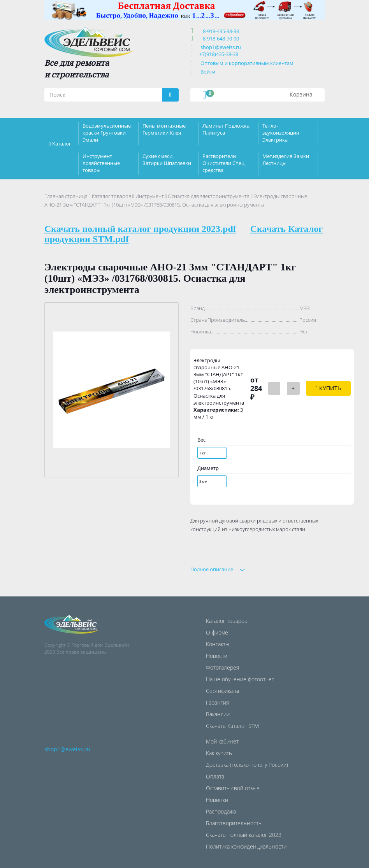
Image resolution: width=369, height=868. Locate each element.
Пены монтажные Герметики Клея (164, 129)
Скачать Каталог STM (232, 726)
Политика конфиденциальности (246, 846)
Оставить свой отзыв (233, 788)
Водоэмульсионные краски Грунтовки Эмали (107, 133)
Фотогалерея (222, 667)
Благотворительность (234, 823)
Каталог (62, 144)
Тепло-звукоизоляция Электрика (281, 133)
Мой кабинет (222, 741)
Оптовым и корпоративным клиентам (247, 63)
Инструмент (150, 196)
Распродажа (221, 811)
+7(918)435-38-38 (219, 54)
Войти (208, 72)
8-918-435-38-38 (220, 31)
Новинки (217, 800)
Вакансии (218, 714)
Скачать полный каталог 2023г (245, 835)
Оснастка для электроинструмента (209, 196)
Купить (328, 388)
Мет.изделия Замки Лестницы (286, 160)
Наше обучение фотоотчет (240, 679)
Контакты (218, 644)
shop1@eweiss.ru (221, 47)
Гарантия (217, 702)
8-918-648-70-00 (220, 39)
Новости (217, 656)
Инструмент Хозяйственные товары (101, 163)
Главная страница (66, 196)
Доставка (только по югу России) (247, 765)
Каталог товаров (112, 196)
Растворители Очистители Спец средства (223, 163)
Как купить (219, 753)
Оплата (215, 776)
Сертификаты (222, 691)
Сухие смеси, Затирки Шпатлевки (167, 160)
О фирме (217, 632)
